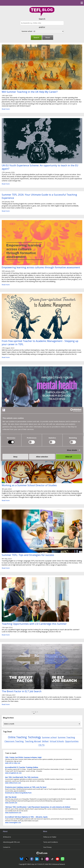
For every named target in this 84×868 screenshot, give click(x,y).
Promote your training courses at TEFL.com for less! (26, 787)
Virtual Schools (57, 741)
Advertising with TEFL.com (11, 842)
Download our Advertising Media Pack (18, 793)
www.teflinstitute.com (13, 783)
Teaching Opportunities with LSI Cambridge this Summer (34, 624)
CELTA (41, 745)
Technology (34, 737)
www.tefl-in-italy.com (13, 763)
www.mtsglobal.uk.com (13, 773)
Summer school (49, 737)
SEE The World (11, 797)
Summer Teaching (66, 737)
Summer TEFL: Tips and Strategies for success (28, 555)
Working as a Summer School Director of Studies (29, 485)
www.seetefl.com (11, 803)
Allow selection (42, 457)
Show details (72, 450)
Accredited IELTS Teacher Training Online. (22, 767)
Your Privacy (47, 847)
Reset (48, 38)
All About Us (7, 837)
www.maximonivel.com (13, 813)
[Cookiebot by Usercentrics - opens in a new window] (72, 410)
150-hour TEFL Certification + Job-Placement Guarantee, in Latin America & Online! (38, 807)
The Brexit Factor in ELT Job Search (22, 691)
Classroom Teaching (14, 741)
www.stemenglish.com (13, 823)
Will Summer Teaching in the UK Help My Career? (30, 92)
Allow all (69, 457)
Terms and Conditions (51, 842)
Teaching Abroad (33, 741)
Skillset (45, 741)
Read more (6, 109)
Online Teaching (17, 737)
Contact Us (7, 847)
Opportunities (72, 741)
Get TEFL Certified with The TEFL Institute (22, 777)
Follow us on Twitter (50, 837)
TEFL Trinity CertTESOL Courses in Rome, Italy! (23, 757)
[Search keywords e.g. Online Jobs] (42, 23)
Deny (15, 457)
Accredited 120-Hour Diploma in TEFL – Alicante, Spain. (27, 817)
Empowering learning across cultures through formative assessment (41, 267)
